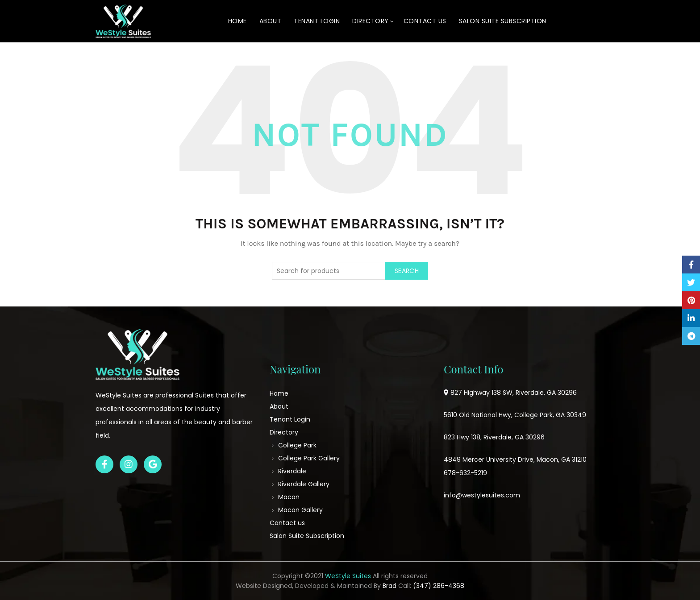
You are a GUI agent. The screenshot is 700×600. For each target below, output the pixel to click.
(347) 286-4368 (439, 586)
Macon (289, 497)
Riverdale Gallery (304, 484)
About (271, 21)
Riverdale (292, 471)
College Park (297, 445)
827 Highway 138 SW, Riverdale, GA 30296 (514, 393)
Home (237, 21)
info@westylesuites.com (482, 495)
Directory (371, 21)
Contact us (425, 21)
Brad (390, 586)
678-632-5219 (465, 473)
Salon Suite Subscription (503, 21)
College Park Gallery (309, 458)
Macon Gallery (300, 510)
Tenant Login (317, 21)
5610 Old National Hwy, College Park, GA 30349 (515, 415)
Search (407, 271)
